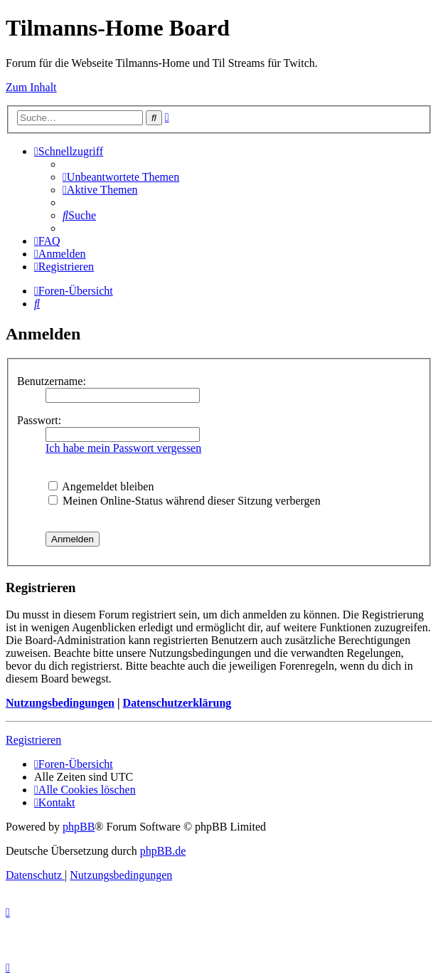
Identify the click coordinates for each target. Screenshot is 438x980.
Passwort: (39, 420)
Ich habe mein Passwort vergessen (123, 448)
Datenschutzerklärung (177, 703)
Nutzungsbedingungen (60, 703)
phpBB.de (163, 851)
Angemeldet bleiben (101, 486)
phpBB (79, 827)
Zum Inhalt (31, 87)
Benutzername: (52, 381)
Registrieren (33, 740)
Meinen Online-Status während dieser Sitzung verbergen (185, 501)
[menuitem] (121, 177)
